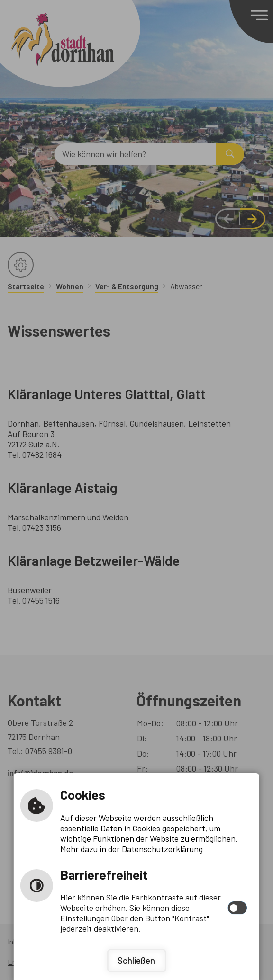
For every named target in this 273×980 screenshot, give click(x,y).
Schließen (136, 960)
